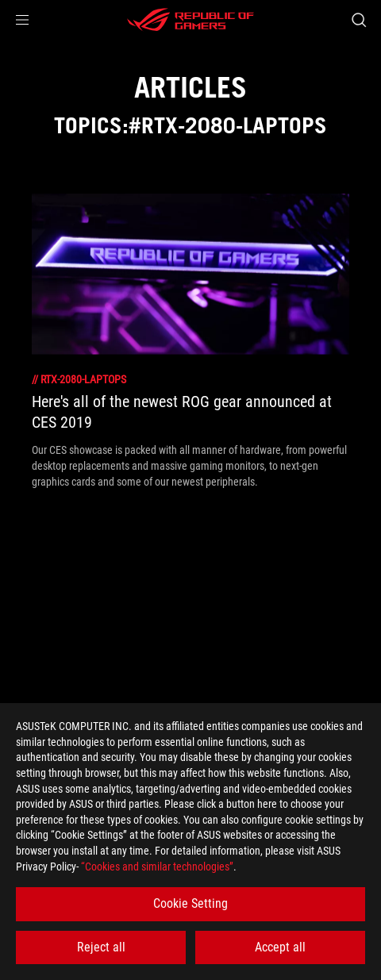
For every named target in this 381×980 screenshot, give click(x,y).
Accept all (280, 947)
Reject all (101, 947)
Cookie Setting (190, 903)
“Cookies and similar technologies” (157, 867)
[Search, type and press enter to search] (358, 20)
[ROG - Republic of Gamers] (190, 20)
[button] (22, 20)
